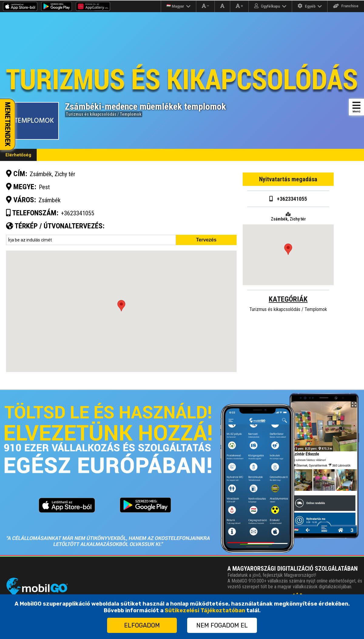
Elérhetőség (18, 155)
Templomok (131, 114)
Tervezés (206, 240)
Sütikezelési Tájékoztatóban (205, 610)
